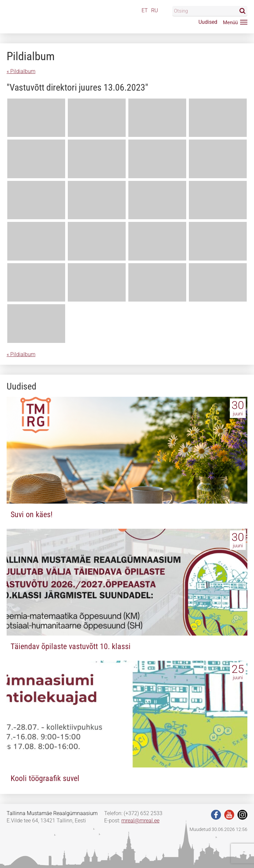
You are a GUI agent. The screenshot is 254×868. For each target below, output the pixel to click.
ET (145, 10)
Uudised (208, 22)
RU (155, 10)
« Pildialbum (21, 71)
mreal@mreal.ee (140, 821)
